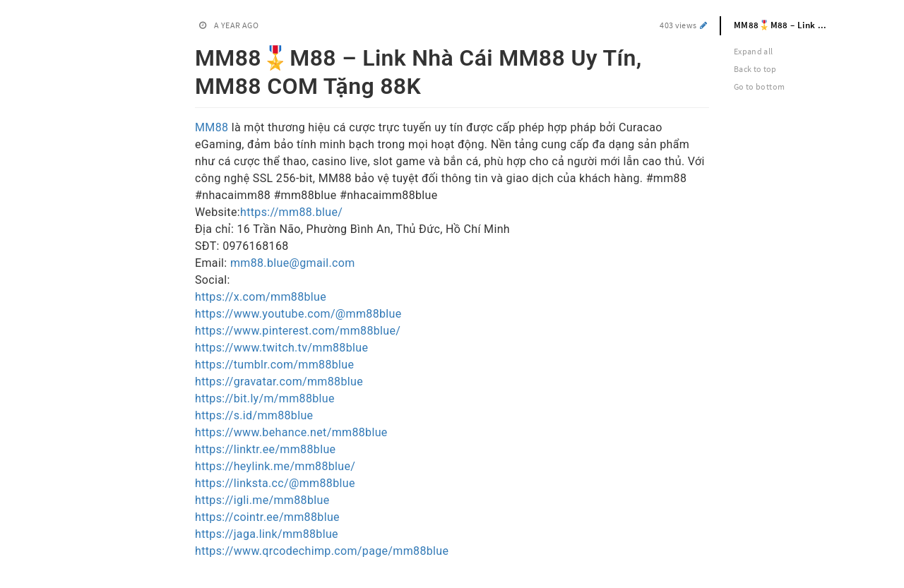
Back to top (755, 69)
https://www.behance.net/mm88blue (291, 432)
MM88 (213, 127)
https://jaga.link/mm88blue (267, 534)
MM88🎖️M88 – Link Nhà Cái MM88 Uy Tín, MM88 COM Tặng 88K (787, 25)
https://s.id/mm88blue (254, 415)
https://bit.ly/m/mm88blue (265, 398)
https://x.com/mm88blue (261, 297)
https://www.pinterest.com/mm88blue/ (298, 331)
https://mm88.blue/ (291, 212)
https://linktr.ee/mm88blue (265, 449)
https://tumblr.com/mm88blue (274, 365)
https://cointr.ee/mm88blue (267, 517)
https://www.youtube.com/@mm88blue (298, 314)
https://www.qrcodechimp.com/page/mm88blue (322, 551)
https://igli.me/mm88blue (262, 500)
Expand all (754, 51)
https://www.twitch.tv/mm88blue (281, 348)
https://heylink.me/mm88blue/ (275, 466)
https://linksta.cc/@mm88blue (275, 483)
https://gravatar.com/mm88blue (279, 382)
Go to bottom (759, 86)
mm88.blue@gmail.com (293, 263)
